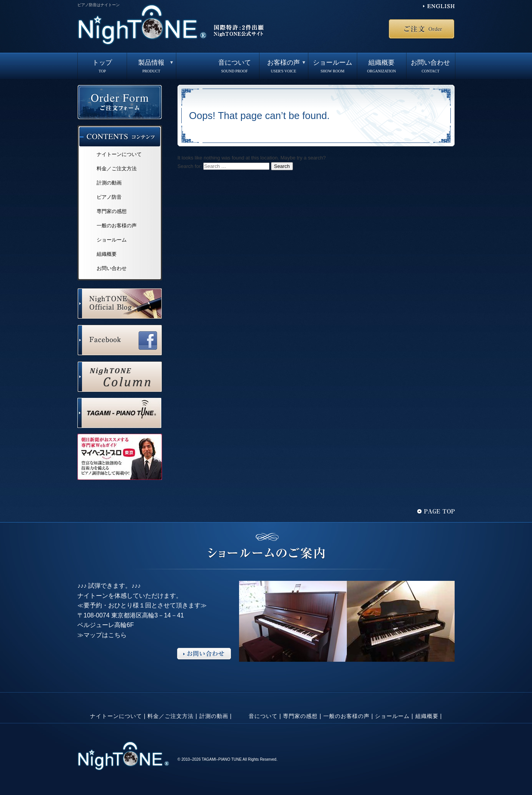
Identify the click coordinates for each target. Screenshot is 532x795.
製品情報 (151, 66)
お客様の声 (284, 66)
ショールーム (332, 66)
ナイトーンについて (119, 154)
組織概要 (381, 66)
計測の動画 (109, 183)
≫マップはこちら (102, 635)
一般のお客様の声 (117, 226)
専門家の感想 (112, 211)
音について (234, 66)
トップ (102, 66)
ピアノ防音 (109, 197)
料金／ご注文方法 (117, 169)
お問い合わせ (431, 66)
